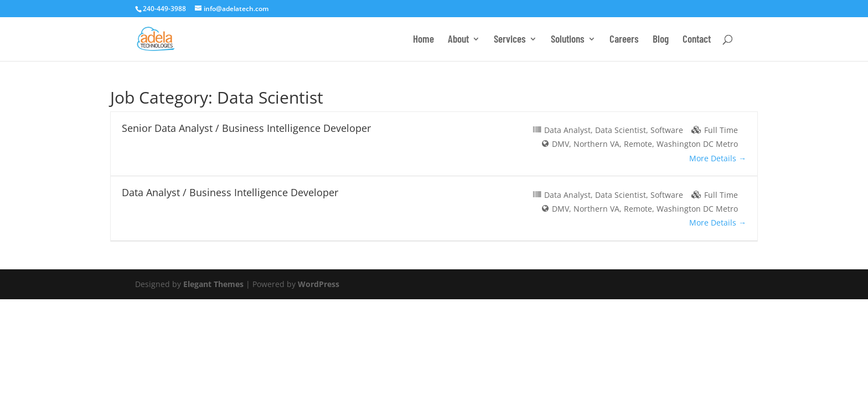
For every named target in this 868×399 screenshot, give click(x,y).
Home (423, 40)
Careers (624, 40)
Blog (661, 40)
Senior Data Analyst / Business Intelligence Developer (246, 128)
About (458, 40)
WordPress (319, 284)
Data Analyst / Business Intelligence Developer (230, 192)
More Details (718, 158)
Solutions (568, 40)
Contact (697, 40)
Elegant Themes (213, 284)
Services (510, 40)
